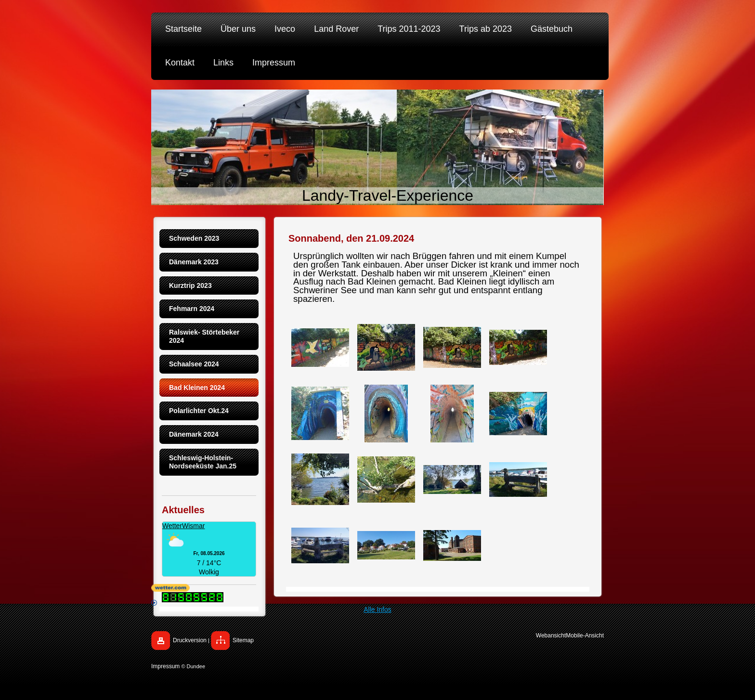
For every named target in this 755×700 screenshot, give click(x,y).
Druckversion (190, 640)
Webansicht (551, 635)
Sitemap (243, 640)
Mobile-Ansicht (585, 635)
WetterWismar (183, 526)
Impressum (165, 666)
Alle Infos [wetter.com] (271, 607)
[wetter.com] (377, 588)
